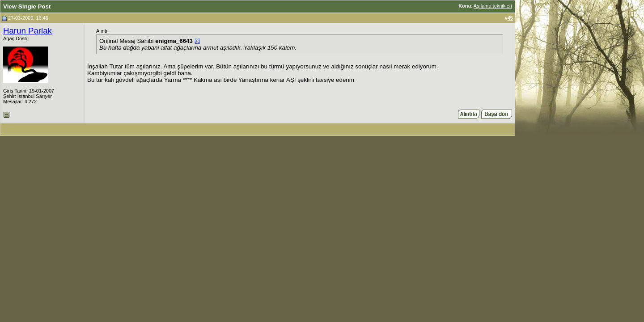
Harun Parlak (28, 31)
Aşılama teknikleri (493, 6)
